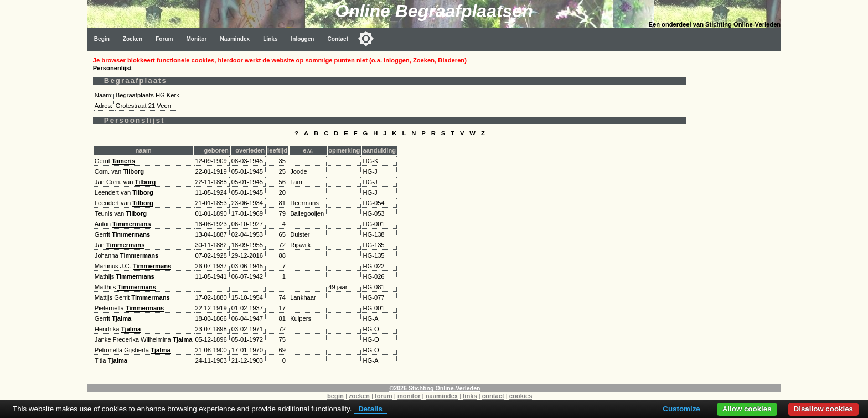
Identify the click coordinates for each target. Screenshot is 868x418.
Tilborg (133, 171)
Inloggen (303, 39)
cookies (521, 396)
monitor (409, 396)
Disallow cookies (823, 409)
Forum (164, 39)
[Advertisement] (736, 217)
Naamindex (235, 39)
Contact (338, 39)
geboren (216, 150)
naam (143, 150)
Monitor (196, 39)
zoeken (359, 396)
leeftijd (277, 150)
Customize (681, 409)
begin (335, 396)
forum (384, 396)
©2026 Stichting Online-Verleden (435, 388)
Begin (102, 39)
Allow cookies (747, 409)
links (470, 396)
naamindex (442, 396)
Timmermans (131, 224)
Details (370, 409)
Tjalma (122, 318)
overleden (250, 150)
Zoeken (133, 39)
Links (270, 39)
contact (493, 396)
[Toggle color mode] (366, 39)
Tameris (123, 161)
